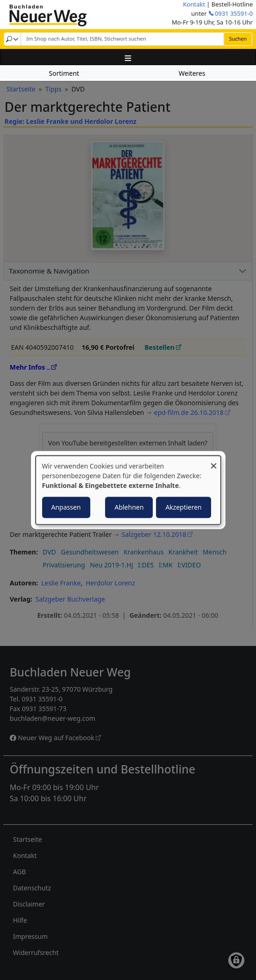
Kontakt (194, 4)
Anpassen (66, 507)
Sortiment (64, 73)
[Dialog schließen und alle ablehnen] (214, 461)
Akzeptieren (183, 507)
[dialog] (128, 490)
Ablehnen (129, 507)
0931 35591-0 (234, 13)
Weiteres (192, 73)
